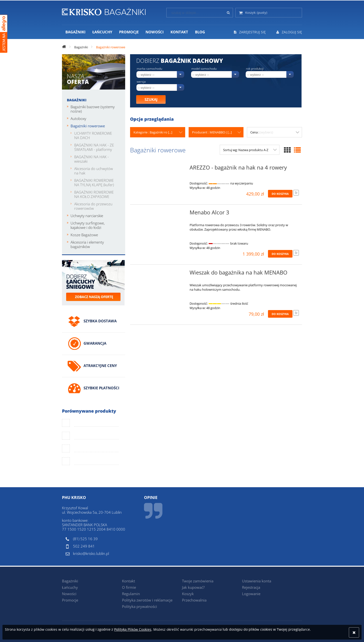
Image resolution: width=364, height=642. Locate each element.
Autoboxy (78, 118)
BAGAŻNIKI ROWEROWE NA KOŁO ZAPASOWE (94, 194)
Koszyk (188, 594)
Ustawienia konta (257, 581)
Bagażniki (77, 100)
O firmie (129, 587)
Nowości (69, 594)
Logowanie (251, 594)
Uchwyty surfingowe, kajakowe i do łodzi (88, 225)
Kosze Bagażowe (84, 235)
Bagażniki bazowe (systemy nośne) (93, 109)
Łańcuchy (70, 587)
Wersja (141, 82)
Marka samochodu (149, 69)
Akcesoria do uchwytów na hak (94, 171)
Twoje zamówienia (198, 581)
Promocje (70, 600)
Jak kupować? (193, 587)
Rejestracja (251, 587)
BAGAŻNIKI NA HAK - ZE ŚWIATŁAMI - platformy (94, 147)
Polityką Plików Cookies (133, 629)
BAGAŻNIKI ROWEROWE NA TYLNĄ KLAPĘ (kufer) (94, 183)
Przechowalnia (194, 600)
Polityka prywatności (140, 606)
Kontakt (128, 581)
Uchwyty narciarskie (87, 216)
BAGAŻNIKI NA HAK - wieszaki (91, 159)
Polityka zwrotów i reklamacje (147, 600)
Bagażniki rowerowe (88, 126)
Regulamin (131, 594)
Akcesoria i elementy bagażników (87, 244)
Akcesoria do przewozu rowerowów (93, 206)
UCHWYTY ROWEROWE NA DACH (93, 135)
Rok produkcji (255, 69)
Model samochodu (204, 69)
